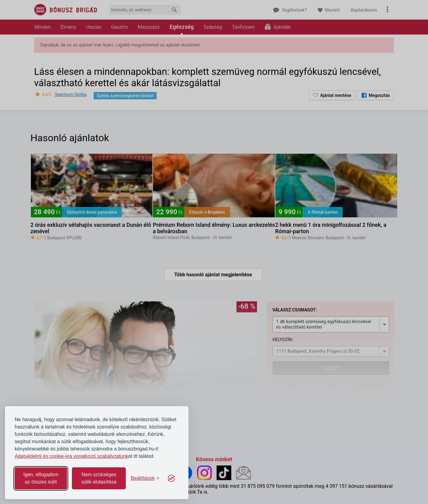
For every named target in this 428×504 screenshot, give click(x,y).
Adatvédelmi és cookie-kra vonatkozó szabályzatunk (71, 456)
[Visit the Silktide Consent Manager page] (171, 478)
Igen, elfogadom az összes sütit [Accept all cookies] (41, 478)
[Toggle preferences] (145, 478)
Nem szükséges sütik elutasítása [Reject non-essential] (99, 478)
